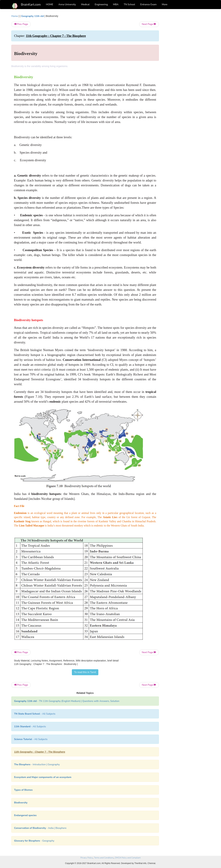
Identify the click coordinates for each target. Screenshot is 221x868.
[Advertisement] (187, 67)
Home (15, 16)
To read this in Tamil (85, 672)
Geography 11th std (33, 16)
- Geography (34, 841)
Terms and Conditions (104, 858)
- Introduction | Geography (37, 764)
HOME (50, 4)
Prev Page (21, 24)
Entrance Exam (148, 4)
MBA (116, 4)
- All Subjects (35, 714)
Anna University (67, 4)
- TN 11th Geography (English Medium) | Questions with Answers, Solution (67, 701)
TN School (129, 4)
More (165, 4)
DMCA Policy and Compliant (128, 858)
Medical (85, 4)
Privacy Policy (87, 858)
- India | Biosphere (40, 828)
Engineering (101, 4)
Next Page (149, 24)
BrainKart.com (31, 5)
